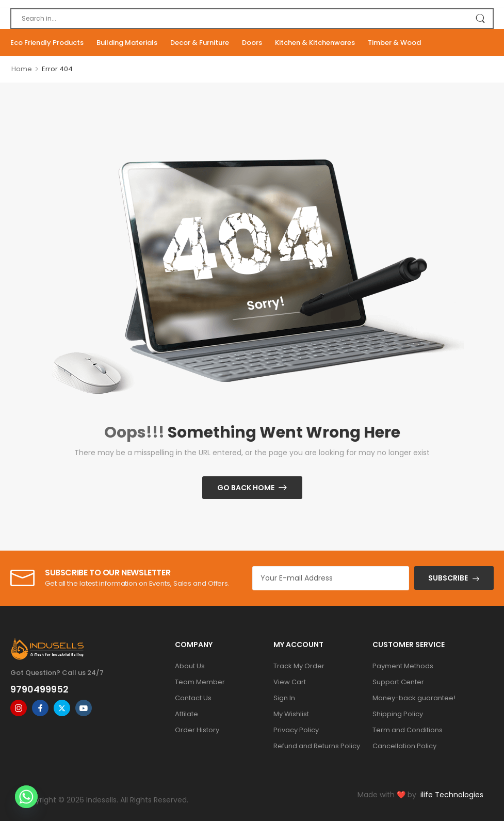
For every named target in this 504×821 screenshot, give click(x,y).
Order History (197, 730)
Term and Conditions (408, 730)
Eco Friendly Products (47, 43)
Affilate (186, 714)
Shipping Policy (398, 714)
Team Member (200, 682)
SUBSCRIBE (448, 578)
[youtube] (84, 708)
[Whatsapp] (26, 797)
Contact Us (193, 698)
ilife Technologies (452, 795)
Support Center (398, 682)
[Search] (252, 19)
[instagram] (19, 708)
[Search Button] (480, 19)
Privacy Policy (296, 730)
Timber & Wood (394, 43)
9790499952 (39, 689)
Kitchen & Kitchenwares (315, 43)
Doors (252, 43)
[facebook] (40, 708)
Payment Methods (403, 666)
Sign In (284, 698)
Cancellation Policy (404, 746)
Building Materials (127, 43)
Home (22, 69)
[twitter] (62, 708)
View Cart (290, 682)
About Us (190, 666)
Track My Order (299, 666)
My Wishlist (291, 714)
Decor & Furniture (200, 43)
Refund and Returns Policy (317, 746)
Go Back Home (246, 488)
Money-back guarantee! (414, 698)
